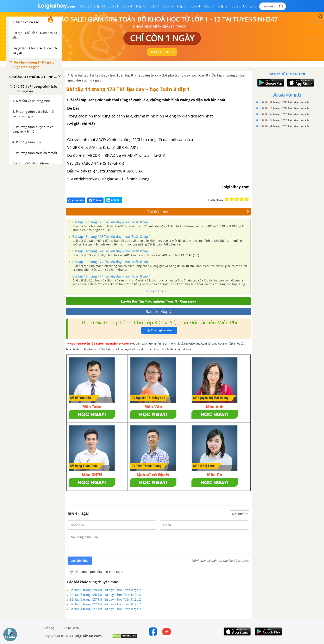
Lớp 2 (223, 6)
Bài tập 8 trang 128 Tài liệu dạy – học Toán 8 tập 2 (105, 590)
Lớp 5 (182, 6)
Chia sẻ (95, 200)
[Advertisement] (287, 195)
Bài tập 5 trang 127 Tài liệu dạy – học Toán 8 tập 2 (105, 604)
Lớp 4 (195, 6)
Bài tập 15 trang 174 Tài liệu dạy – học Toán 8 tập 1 (111, 262)
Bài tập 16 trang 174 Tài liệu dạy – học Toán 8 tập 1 (111, 276)
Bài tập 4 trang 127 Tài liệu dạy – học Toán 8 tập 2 (105, 609)
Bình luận (76, 201)
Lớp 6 (168, 6)
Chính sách (71, 628)
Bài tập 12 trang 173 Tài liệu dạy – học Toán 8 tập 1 (111, 222)
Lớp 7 (154, 6)
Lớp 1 (236, 6)
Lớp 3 (209, 6)
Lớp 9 (127, 6)
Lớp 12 (86, 6)
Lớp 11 (100, 6)
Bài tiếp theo (198, 212)
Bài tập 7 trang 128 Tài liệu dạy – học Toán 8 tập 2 (105, 595)
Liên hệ (49, 628)
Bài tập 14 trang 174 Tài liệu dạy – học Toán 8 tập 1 (111, 251)
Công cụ (250, 6)
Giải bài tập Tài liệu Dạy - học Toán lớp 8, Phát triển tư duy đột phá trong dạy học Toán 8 (139, 75)
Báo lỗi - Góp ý (158, 311)
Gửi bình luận (80, 561)
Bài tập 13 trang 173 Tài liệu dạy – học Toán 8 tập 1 (111, 237)
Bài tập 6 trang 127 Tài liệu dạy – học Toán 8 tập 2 (105, 599)
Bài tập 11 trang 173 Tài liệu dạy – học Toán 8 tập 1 (128, 89)
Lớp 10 (113, 6)
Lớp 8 (141, 6)
